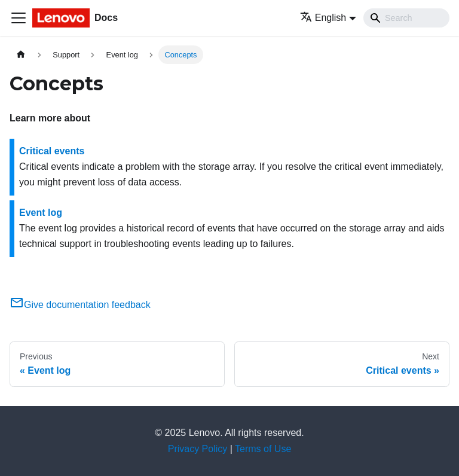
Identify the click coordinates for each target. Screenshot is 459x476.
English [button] (323, 18)
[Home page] (21, 55)
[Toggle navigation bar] (19, 18)
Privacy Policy (198, 449)
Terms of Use (263, 449)
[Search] (406, 18)
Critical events (52, 151)
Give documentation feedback (80, 305)
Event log (41, 213)
